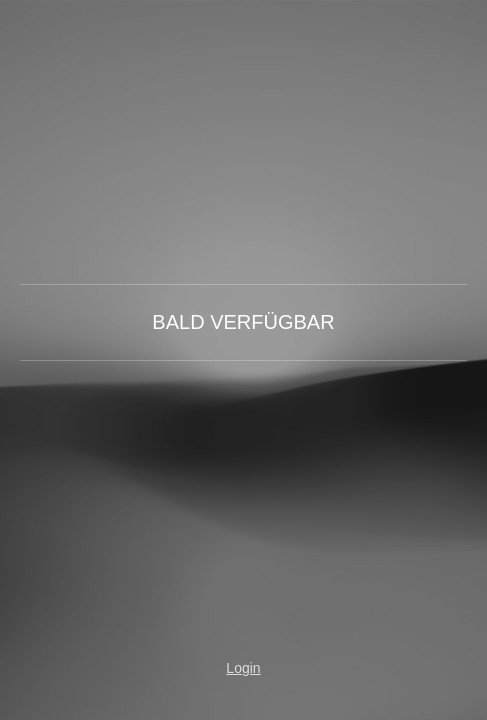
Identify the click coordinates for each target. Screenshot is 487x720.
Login (243, 668)
